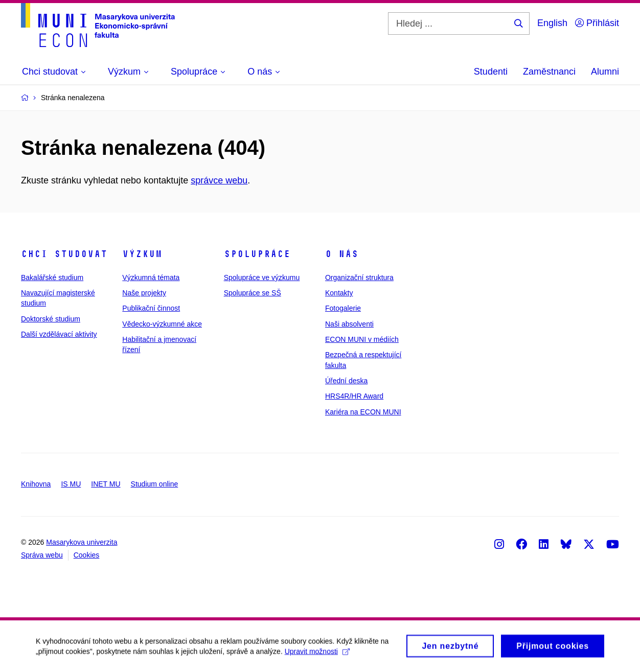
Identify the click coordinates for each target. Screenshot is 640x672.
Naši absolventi (349, 324)
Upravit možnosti (317, 656)
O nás (342, 254)
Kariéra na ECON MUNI (363, 412)
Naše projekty (144, 293)
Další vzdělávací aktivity (59, 334)
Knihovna (36, 484)
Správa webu (42, 555)
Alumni (605, 72)
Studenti (491, 72)
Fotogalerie (343, 308)
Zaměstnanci (549, 72)
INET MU (106, 484)
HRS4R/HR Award (354, 396)
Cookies (87, 555)
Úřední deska (346, 381)
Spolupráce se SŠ (253, 293)
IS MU (71, 484)
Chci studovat (64, 254)
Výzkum (142, 254)
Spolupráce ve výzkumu (262, 277)
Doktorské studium (51, 319)
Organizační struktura (359, 277)
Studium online (155, 484)
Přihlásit (597, 23)
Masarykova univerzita (82, 542)
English (552, 23)
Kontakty (339, 293)
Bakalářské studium (52, 277)
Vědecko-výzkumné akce (162, 324)
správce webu (219, 180)
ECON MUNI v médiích (362, 339)
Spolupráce (257, 254)
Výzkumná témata (151, 277)
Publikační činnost (151, 308)
